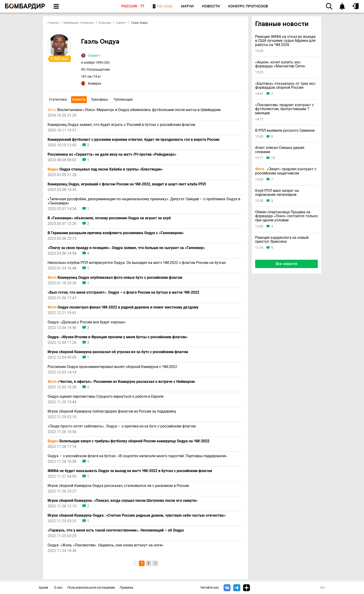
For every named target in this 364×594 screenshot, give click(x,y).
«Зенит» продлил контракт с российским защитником (286, 171)
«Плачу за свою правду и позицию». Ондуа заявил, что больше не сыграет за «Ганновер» (126, 248)
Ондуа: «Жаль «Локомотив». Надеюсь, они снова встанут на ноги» (106, 545)
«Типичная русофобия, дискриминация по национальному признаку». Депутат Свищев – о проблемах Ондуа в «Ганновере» (144, 201)
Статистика (58, 99)
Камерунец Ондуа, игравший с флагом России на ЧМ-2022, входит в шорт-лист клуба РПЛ (127, 184)
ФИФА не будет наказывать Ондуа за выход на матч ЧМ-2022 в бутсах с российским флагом (130, 471)
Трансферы (100, 99)
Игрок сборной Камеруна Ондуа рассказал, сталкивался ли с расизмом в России (118, 486)
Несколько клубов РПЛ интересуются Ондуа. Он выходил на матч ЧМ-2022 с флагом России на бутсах (137, 263)
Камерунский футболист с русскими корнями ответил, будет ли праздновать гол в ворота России (133, 140)
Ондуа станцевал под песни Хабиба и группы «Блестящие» (105, 169)
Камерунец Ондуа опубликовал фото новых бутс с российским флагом (115, 278)
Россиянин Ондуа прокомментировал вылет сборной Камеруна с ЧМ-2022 (112, 367)
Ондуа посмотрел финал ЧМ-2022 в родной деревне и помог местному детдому (123, 307)
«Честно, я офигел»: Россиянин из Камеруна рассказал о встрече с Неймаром (121, 382)
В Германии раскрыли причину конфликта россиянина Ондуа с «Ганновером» (116, 233)
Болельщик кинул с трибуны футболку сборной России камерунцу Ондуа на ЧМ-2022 (128, 441)
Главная (53, 23)
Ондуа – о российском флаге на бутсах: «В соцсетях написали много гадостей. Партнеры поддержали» (137, 456)
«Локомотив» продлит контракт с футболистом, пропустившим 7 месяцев (284, 109)
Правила (127, 588)
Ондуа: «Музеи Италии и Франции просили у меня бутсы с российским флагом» (118, 337)
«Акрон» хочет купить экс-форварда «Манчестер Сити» (280, 64)
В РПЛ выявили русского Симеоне (285, 131)
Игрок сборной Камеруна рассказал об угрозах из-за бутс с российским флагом (118, 352)
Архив (43, 588)
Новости (79, 99)
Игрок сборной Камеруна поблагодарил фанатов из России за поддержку (112, 411)
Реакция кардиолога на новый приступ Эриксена (282, 240)
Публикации (123, 99)
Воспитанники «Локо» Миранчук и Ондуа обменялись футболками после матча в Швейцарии (134, 110)
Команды (105, 23)
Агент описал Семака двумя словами (280, 150)
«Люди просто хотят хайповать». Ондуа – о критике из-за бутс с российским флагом (122, 426)
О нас (58, 588)
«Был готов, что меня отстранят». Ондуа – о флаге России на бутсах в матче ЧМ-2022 (123, 292)
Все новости (286, 264)
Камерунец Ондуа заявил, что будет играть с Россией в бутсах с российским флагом (121, 125)
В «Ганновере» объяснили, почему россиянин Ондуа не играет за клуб (109, 218)
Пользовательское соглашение (91, 588)
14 (273, 158)
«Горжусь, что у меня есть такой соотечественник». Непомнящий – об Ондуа (116, 530)
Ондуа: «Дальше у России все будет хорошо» (87, 322)
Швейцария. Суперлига (79, 23)
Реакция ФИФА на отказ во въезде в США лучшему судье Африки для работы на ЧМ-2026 (285, 41)
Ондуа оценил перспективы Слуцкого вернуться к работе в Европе (106, 397)
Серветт (121, 23)
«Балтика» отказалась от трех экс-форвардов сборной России (286, 86)
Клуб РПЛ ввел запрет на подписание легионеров (277, 193)
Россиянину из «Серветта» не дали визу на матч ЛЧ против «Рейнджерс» (112, 154)
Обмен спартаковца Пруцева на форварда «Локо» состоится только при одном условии (286, 216)
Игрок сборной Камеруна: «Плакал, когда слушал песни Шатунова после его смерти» (123, 501)
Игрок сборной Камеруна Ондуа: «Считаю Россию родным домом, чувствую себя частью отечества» (137, 515)
